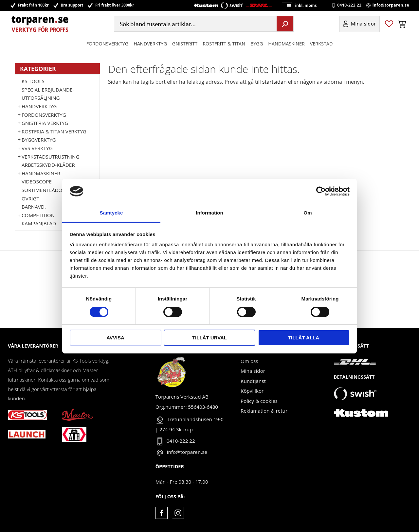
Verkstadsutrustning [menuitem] (51, 157)
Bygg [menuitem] (257, 44)
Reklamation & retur (264, 411)
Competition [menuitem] (38, 215)
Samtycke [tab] (111, 213)
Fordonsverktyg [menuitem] (108, 44)
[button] (389, 24)
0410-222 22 (349, 5)
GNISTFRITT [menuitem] (185, 44)
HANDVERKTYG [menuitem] (150, 44)
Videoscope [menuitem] (37, 181)
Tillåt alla (304, 338)
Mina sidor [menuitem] (364, 24)
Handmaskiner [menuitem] (286, 44)
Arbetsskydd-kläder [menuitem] (48, 165)
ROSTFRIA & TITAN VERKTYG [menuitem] (54, 131)
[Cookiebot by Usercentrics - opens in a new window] (321, 191)
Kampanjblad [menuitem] (39, 223)
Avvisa (115, 338)
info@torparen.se (391, 5)
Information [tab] (209, 213)
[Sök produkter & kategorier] (195, 24)
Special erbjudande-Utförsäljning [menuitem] (48, 94)
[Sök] (285, 24)
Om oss (249, 361)
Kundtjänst (253, 381)
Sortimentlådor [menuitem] (44, 190)
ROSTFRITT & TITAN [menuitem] (224, 44)
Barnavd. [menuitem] (34, 207)
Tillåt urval (209, 338)
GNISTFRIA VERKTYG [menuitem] (45, 123)
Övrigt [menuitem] (30, 198)
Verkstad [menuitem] (321, 44)
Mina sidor (253, 371)
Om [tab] (308, 213)
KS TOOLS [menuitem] (33, 81)
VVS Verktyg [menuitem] (37, 148)
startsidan (274, 82)
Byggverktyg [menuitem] (39, 140)
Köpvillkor (252, 391)
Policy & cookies (259, 401)
